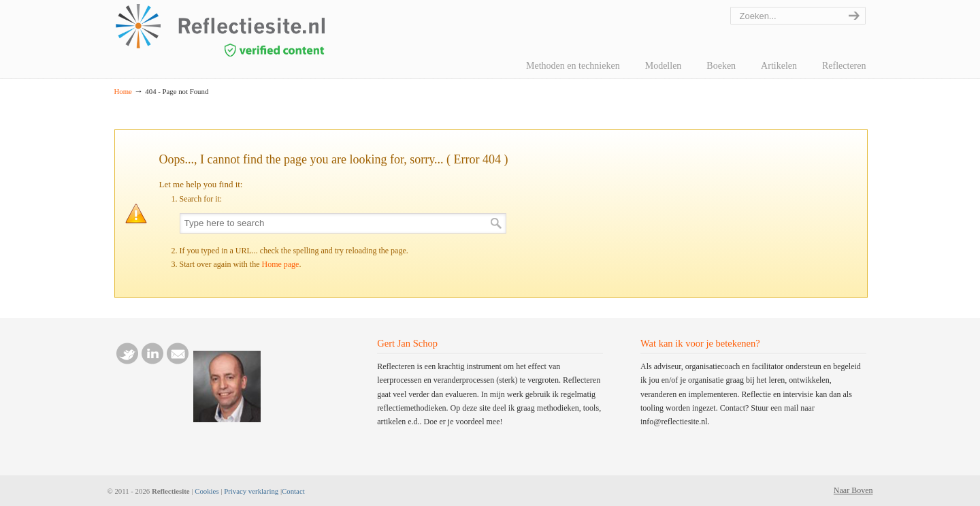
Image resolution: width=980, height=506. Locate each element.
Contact (293, 491)
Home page (280, 264)
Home (123, 91)
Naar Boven (853, 490)
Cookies (207, 491)
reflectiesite (257, 30)
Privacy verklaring (251, 491)
